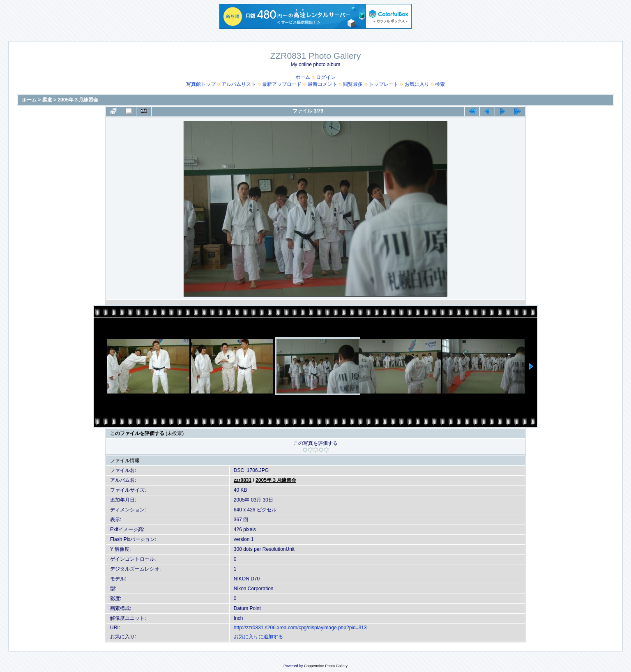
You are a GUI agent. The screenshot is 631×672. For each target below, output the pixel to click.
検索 (440, 84)
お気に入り (417, 84)
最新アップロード (282, 84)
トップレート (384, 84)
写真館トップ (201, 84)
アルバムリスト (239, 84)
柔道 (47, 100)
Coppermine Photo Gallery (326, 666)
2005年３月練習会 (78, 100)
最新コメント (322, 84)
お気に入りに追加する (258, 637)
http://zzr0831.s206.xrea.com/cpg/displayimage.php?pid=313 (300, 628)
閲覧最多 (353, 84)
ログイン (326, 77)
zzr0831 (243, 480)
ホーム (303, 77)
